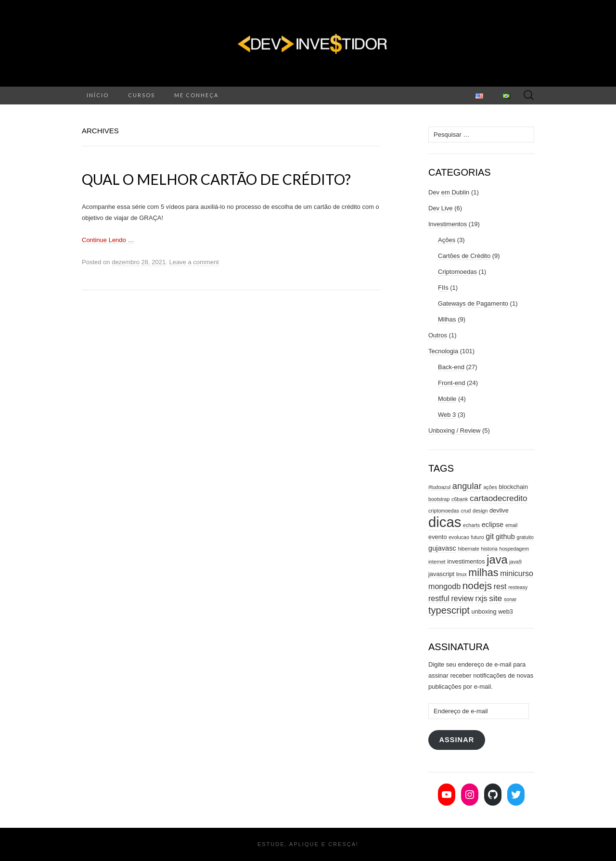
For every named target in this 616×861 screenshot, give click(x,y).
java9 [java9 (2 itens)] (515, 562)
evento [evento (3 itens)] (438, 537)
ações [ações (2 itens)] (490, 487)
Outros (438, 335)
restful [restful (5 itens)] (439, 598)
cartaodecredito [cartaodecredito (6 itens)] (499, 498)
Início (98, 95)
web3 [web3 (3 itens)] (506, 611)
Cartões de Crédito (464, 256)
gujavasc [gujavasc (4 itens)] (442, 548)
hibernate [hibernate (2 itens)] (468, 549)
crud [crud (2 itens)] (466, 511)
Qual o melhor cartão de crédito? (216, 179)
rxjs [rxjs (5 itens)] (481, 598)
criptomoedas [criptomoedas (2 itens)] (444, 511)
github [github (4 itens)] (505, 537)
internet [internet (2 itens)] (437, 562)
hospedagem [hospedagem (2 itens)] (514, 549)
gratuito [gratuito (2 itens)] (525, 537)
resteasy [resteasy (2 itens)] (518, 587)
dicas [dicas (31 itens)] (445, 522)
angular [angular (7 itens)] (467, 486)
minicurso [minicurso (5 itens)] (517, 573)
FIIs (443, 288)
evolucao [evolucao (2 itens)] (459, 537)
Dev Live (441, 208)
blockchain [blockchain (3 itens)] (513, 487)
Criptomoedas (457, 272)
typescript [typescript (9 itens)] (449, 610)
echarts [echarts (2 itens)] (471, 525)
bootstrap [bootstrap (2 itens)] (439, 499)
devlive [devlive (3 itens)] (499, 510)
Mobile (447, 399)
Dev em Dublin (449, 192)
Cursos (141, 95)
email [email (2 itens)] (511, 525)
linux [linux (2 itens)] (462, 574)
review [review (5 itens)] (462, 598)
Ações (447, 240)
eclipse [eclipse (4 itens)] (493, 525)
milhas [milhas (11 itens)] (483, 573)
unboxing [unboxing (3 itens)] (484, 611)
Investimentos (448, 224)
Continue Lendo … (108, 240)
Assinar (456, 740)
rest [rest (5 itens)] (500, 586)
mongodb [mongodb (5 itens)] (444, 586)
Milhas (447, 319)
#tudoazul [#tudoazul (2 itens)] (439, 487)
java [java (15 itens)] (497, 560)
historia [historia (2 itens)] (489, 549)
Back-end (451, 367)
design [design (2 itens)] (480, 511)
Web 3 (447, 415)
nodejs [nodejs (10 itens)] (477, 585)
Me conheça (196, 95)
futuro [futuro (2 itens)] (477, 537)
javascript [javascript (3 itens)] (441, 574)
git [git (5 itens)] (490, 536)
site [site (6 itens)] (495, 598)
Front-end (451, 383)
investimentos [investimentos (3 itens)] (466, 561)
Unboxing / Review (454, 430)
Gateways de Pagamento (473, 303)
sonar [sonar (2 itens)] (510, 599)
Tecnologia (443, 351)
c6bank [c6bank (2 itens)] (460, 499)
